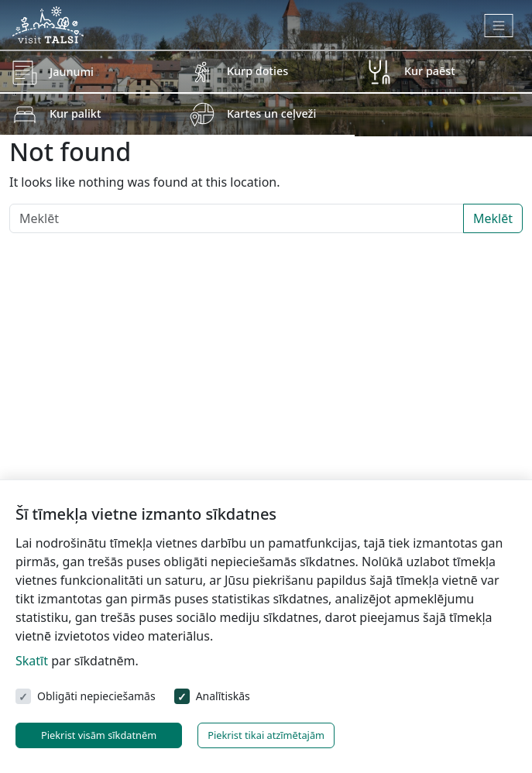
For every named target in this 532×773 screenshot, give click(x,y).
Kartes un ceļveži (271, 113)
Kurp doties (257, 71)
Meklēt (493, 218)
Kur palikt (75, 113)
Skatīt (32, 661)
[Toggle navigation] (499, 26)
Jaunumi (72, 72)
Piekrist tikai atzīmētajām (266, 735)
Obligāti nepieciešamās (96, 696)
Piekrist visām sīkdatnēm (99, 735)
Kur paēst (430, 71)
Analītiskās (223, 696)
